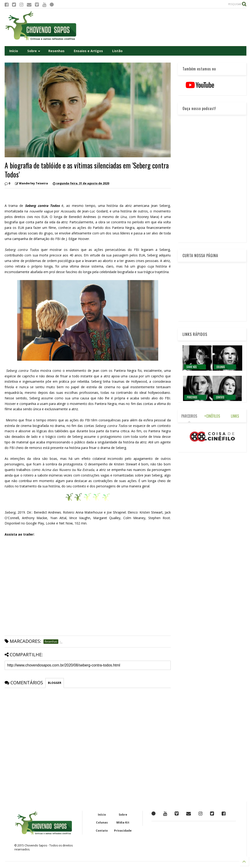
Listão (117, 51)
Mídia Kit (123, 822)
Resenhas (56, 51)
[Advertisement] (162, 27)
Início (14, 51)
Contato (102, 831)
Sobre (34, 51)
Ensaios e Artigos (88, 51)
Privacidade (123, 831)
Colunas (102, 822)
